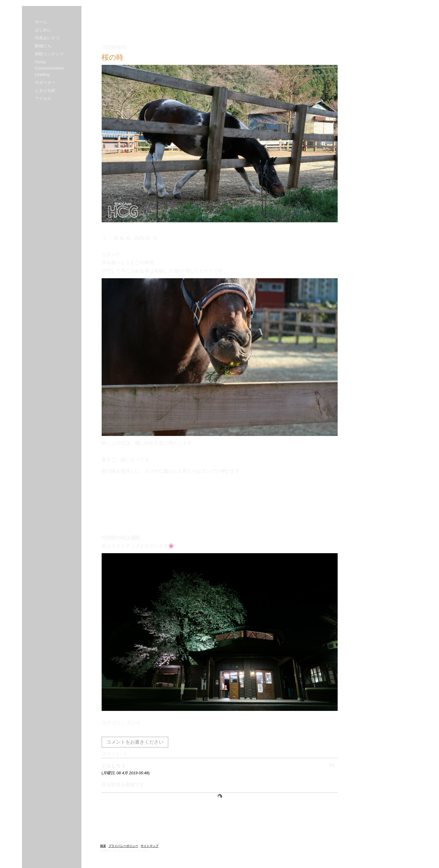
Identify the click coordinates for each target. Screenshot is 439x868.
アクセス (43, 98)
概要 (103, 846)
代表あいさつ (47, 38)
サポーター (45, 82)
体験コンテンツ (49, 54)
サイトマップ (150, 846)
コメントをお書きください (135, 742)
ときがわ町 (45, 90)
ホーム (41, 22)
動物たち (43, 46)
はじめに (43, 30)
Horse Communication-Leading (50, 68)
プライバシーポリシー (123, 846)
